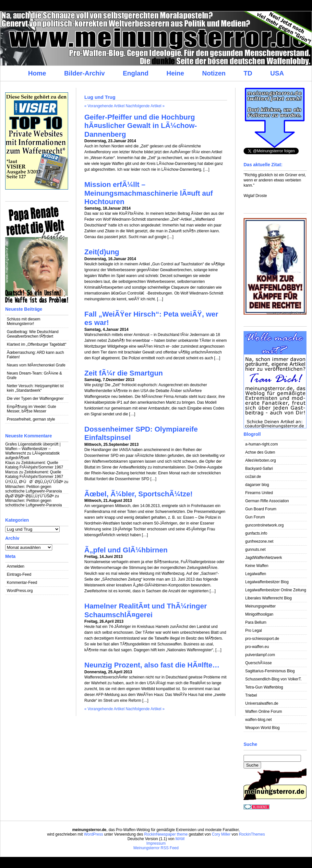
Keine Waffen (257, 566)
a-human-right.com (262, 444)
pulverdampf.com (260, 655)
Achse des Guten (260, 452)
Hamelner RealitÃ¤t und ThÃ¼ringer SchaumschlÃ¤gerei (146, 610)
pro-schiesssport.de (262, 639)
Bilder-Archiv (85, 73)
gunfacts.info (256, 533)
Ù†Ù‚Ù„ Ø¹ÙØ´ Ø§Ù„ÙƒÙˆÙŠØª (34, 482)
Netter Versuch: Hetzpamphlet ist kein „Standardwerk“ (35, 388)
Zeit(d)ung (102, 252)
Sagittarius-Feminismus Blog (270, 671)
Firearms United (259, 493)
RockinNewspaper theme (166, 834)
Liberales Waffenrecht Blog (268, 598)
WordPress (94, 834)
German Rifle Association (267, 501)
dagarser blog (257, 485)
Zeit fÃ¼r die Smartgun (124, 373)
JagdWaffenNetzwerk (264, 558)
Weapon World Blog (262, 728)
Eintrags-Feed (19, 574)
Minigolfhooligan (259, 614)
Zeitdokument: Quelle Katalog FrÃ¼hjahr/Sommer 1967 (34, 465)
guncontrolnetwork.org (264, 525)
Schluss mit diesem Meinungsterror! (24, 321)
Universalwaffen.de (262, 703)
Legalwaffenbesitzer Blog (267, 582)
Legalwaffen (256, 574)
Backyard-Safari (259, 469)
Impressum (156, 843)
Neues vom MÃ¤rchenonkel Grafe (36, 365)
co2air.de (253, 477)
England (136, 73)
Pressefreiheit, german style (31, 419)
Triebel (251, 695)
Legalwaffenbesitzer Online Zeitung (276, 590)
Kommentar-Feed (22, 583)
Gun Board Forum (261, 509)
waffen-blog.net (258, 720)
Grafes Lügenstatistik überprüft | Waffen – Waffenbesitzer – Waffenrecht (33, 449)
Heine (175, 73)
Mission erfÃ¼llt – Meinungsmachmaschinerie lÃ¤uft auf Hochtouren (149, 193)
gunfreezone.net (259, 541)
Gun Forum (255, 517)
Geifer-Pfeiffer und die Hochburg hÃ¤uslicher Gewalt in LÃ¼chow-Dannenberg (141, 126)
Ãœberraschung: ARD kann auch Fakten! (35, 355)
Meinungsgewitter (260, 606)
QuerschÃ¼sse (258, 663)
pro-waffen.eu (257, 647)
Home (37, 73)
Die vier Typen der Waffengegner (35, 399)
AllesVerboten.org (261, 460)
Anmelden (16, 566)
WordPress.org (20, 591)
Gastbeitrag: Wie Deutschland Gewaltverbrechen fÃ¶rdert (33, 334)
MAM (180, 839)
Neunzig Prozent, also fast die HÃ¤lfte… (152, 665)
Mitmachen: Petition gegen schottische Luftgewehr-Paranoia (34, 489)
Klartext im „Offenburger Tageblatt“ (37, 344)
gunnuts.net (255, 550)
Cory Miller (221, 834)
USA (277, 73)
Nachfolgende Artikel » (145, 106)
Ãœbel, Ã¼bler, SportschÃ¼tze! (138, 494)
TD (248, 73)
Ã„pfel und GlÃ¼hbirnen (126, 550)
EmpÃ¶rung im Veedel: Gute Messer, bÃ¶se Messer (31, 409)
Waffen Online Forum (264, 712)
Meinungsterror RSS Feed (156, 848)
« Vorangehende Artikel (104, 106)
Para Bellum (256, 622)
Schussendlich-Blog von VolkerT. (273, 679)
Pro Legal (253, 631)
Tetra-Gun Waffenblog (264, 687)
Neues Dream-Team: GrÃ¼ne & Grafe (34, 376)
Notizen (214, 73)
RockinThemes (252, 834)
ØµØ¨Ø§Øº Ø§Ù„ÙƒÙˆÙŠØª (30, 496)
